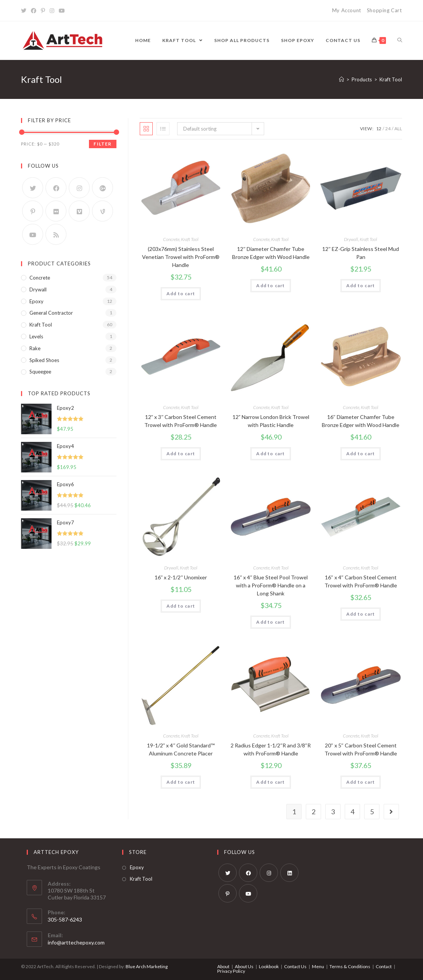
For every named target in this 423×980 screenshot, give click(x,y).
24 (388, 129)
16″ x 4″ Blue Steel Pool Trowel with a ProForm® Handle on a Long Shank (271, 585)
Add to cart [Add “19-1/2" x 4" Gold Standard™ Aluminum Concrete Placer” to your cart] (181, 782)
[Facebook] (34, 11)
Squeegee (40, 372)
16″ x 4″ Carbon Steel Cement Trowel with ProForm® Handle (361, 581)
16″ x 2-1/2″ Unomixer (181, 577)
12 (379, 129)
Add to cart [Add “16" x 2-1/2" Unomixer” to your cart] (181, 606)
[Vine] (103, 211)
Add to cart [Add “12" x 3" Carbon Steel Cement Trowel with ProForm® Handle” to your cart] (181, 454)
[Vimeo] (79, 211)
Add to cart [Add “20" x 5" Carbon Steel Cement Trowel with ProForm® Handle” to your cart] (361, 782)
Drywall (351, 239)
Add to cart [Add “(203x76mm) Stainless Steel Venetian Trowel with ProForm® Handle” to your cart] (181, 294)
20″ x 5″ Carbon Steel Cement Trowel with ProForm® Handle (361, 749)
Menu (318, 966)
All (398, 129)
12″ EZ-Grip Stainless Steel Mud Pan (361, 253)
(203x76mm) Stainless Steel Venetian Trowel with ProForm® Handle (181, 257)
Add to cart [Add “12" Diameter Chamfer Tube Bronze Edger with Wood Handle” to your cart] (270, 285)
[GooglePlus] (103, 188)
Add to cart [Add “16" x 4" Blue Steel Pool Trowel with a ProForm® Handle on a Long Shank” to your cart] (270, 622)
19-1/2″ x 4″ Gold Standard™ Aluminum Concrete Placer (181, 749)
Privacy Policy (231, 971)
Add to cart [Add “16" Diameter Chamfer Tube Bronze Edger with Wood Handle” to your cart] (361, 454)
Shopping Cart (384, 10)
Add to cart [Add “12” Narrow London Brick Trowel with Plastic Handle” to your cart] (270, 454)
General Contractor (51, 313)
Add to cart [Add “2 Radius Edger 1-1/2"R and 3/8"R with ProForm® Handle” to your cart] (270, 782)
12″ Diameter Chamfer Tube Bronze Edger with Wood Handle (271, 253)
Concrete (171, 239)
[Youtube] (62, 11)
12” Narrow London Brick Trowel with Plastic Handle (271, 421)
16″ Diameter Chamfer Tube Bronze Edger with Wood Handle (361, 421)
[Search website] (400, 40)
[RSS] (56, 234)
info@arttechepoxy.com (76, 942)
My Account (347, 10)
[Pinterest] (43, 11)
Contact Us (295, 966)
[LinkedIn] (289, 873)
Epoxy (36, 301)
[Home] (341, 79)
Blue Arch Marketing (147, 966)
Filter (103, 144)
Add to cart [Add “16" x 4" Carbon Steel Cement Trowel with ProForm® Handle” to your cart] (361, 614)
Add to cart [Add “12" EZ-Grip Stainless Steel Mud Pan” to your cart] (361, 285)
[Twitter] (25, 11)
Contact (384, 966)
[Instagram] (52, 11)
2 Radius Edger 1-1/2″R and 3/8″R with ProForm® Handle (271, 749)
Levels (36, 336)
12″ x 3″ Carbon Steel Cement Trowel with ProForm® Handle (181, 421)
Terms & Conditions (350, 966)
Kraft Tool (190, 239)
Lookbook (269, 966)
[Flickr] (56, 211)
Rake (35, 348)
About (223, 966)
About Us (244, 966)
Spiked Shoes (44, 360)
